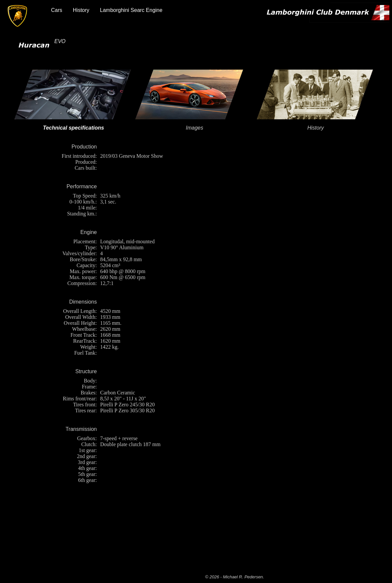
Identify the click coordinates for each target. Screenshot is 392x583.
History (81, 10)
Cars (57, 10)
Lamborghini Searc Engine (131, 10)
